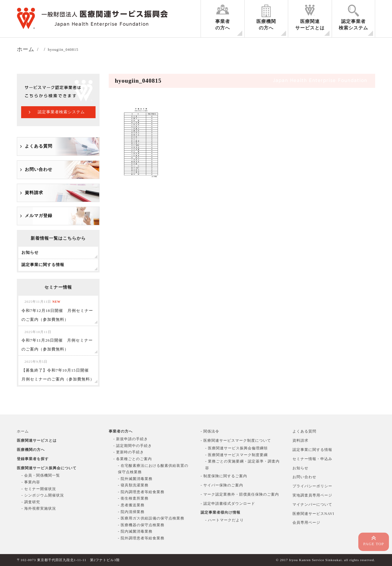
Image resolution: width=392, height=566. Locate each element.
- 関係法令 (210, 431)
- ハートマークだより (224, 520)
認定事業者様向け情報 (221, 512)
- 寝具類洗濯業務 (133, 485)
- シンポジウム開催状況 (43, 495)
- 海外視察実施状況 (39, 508)
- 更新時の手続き (129, 452)
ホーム (23, 431)
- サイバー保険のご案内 (222, 485)
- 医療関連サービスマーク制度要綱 (236, 455)
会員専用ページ (306, 523)
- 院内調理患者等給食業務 (141, 492)
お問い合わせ (39, 169)
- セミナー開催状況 (39, 489)
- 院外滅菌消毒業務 (135, 479)
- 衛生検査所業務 (133, 498)
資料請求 (34, 193)
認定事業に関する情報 (312, 450)
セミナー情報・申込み (312, 459)
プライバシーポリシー (312, 486)
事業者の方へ (223, 25)
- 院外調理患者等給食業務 (141, 538)
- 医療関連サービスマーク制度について (236, 440)
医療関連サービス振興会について (47, 468)
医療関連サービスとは (310, 25)
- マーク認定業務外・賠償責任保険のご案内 (240, 494)
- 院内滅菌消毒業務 (135, 531)
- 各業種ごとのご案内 (133, 459)
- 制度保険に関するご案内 (224, 476)
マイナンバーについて (312, 504)
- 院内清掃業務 (131, 512)
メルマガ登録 (39, 216)
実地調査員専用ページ (312, 495)
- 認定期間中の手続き (133, 446)
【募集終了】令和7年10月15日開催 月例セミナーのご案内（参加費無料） (58, 371)
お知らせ (300, 468)
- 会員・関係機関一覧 (41, 475)
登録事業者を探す (33, 459)
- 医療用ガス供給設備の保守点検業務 (151, 518)
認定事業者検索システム (353, 25)
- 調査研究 (31, 502)
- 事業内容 (31, 482)
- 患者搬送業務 (131, 505)
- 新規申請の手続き (131, 439)
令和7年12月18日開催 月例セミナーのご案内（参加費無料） (57, 311)
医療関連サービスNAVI (313, 514)
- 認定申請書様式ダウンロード (228, 504)
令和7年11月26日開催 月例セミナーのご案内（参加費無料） (57, 341)
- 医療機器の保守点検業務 (141, 525)
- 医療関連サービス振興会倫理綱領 (236, 448)
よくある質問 (39, 146)
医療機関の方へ (266, 25)
